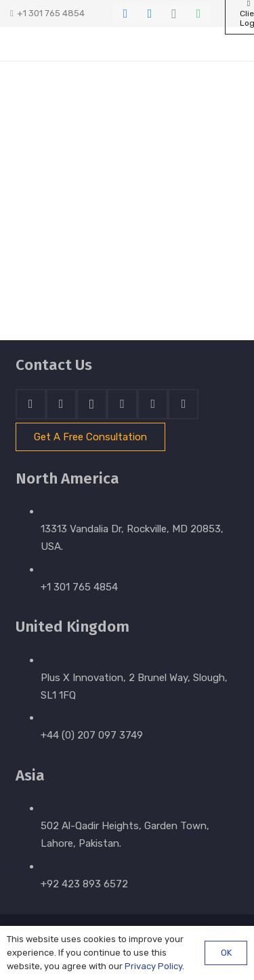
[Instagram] (174, 14)
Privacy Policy (153, 966)
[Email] (183, 404)
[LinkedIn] (150, 14)
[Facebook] (125, 14)
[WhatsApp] (198, 14)
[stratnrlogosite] (67, 44)
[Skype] (122, 404)
